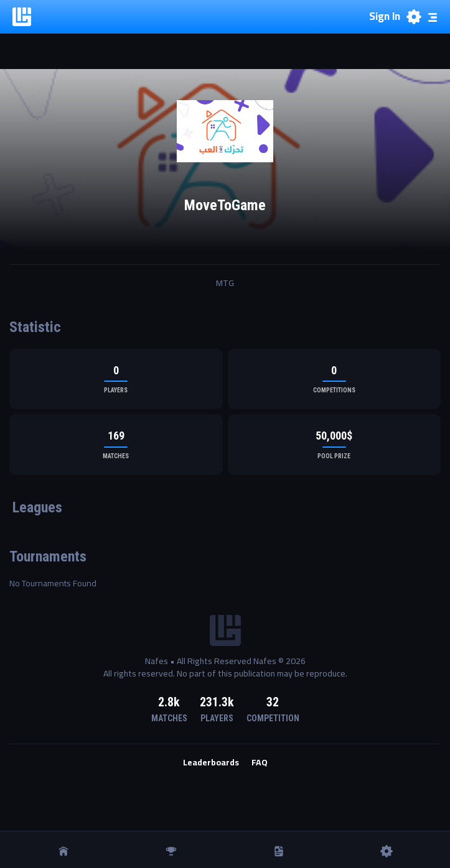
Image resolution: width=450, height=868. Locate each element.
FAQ (260, 763)
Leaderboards (211, 763)
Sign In (385, 17)
